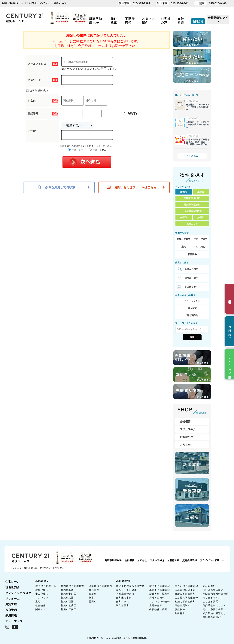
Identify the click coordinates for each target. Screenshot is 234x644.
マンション (201, 247)
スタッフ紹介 (188, 429)
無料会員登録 (190, 560)
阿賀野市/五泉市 (192, 205)
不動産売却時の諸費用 (216, 594)
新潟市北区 (67, 598)
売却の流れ (209, 586)
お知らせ (185, 445)
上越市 (201, 192)
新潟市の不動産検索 (72, 586)
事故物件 (180, 609)
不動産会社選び (212, 617)
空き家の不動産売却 (186, 586)
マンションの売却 (160, 602)
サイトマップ (14, 621)
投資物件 (41, 606)
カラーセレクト (192, 301)
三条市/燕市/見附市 (192, 211)
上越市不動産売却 (160, 590)
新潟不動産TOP (113, 560)
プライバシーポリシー (212, 560)
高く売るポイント (213, 598)
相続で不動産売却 (185, 602)
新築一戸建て (184, 239)
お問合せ (198, 21)
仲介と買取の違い (213, 590)
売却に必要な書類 (213, 609)
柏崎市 (184, 217)
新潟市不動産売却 (160, 586)
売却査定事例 (124, 598)
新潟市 (184, 192)
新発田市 (94, 590)
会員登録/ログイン (218, 20)
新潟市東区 (67, 590)
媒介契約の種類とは (214, 613)
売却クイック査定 (126, 590)
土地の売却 (156, 606)
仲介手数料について (214, 606)
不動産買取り (182, 606)
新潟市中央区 (69, 594)
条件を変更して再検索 (56, 187)
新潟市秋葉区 (69, 606)
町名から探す (191, 278)
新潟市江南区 (69, 609)
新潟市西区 (67, 602)
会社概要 (185, 422)
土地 (184, 247)
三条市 (93, 594)
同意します (76, 150)
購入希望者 (123, 606)
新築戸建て (42, 590)
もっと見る (192, 156)
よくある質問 (211, 602)
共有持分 (180, 613)
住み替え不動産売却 (186, 598)
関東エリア (42, 609)
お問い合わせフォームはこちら (132, 187)
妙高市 (201, 217)
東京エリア (192, 224)
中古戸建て (42, 594)
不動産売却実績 (125, 594)
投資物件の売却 (158, 609)
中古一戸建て (201, 239)
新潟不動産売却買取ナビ (130, 586)
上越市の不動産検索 (100, 586)
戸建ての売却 (157, 598)
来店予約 (11, 610)
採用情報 (11, 615)
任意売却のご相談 (185, 590)
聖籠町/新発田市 (192, 198)
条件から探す (191, 269)
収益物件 (192, 254)
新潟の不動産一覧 (46, 586)
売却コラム (123, 602)
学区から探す (191, 287)
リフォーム (13, 599)
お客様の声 (187, 437)
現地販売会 (192, 315)
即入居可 (192, 308)
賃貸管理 (11, 604)
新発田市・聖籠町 (160, 594)
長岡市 (93, 602)
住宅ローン (13, 582)
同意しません (98, 150)
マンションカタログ (18, 593)
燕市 (91, 598)
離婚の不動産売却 (185, 594)
